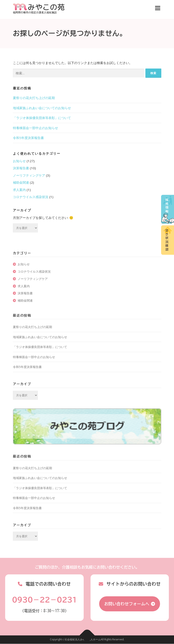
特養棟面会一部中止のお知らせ (35, 128)
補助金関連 (21, 182)
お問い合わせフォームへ (127, 604)
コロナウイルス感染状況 (31, 197)
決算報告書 (21, 168)
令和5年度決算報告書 (28, 138)
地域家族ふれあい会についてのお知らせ (42, 108)
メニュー (158, 8)
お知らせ (19, 161)
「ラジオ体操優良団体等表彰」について (42, 118)
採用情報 (167, 206)
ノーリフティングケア (29, 175)
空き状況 (167, 240)
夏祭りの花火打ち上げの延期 (34, 98)
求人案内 (19, 190)
